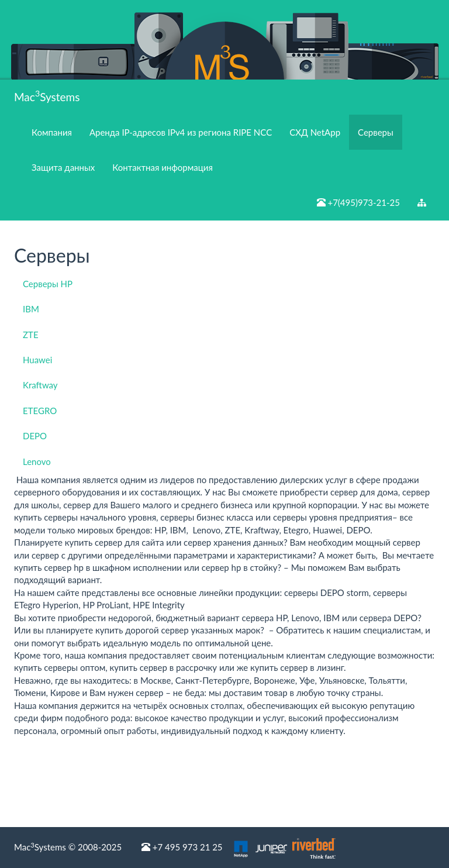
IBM (31, 309)
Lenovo (37, 461)
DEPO (35, 436)
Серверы (376, 132)
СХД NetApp (315, 132)
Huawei (37, 360)
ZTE (31, 335)
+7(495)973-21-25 (358, 202)
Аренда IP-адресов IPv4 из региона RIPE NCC (181, 132)
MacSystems (47, 96)
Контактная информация (163, 167)
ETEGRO (40, 411)
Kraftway (40, 385)
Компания (52, 132)
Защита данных (63, 167)
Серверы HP (48, 284)
